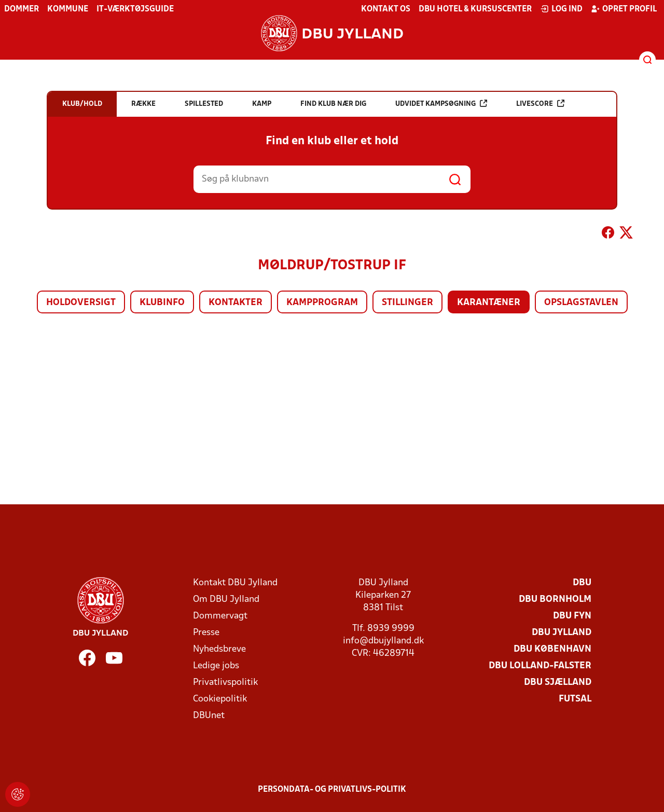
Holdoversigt (81, 303)
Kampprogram (322, 303)
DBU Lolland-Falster (540, 666)
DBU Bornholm (555, 600)
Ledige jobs (216, 666)
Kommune (68, 9)
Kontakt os (386, 9)
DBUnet (209, 716)
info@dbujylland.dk (383, 641)
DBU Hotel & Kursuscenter (475, 9)
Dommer (22, 9)
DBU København (552, 649)
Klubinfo (162, 303)
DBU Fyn (572, 616)
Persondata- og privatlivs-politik (332, 790)
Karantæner (489, 303)
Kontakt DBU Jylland (235, 583)
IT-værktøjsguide (135, 9)
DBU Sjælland (558, 683)
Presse (206, 633)
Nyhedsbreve (219, 649)
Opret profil (624, 9)
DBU (582, 583)
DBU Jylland (562, 633)
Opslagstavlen (581, 303)
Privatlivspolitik (225, 683)
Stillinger (407, 303)
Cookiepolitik (220, 699)
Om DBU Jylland (226, 600)
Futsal (575, 699)
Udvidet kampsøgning (441, 104)
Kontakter (236, 303)
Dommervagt (220, 616)
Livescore (540, 104)
